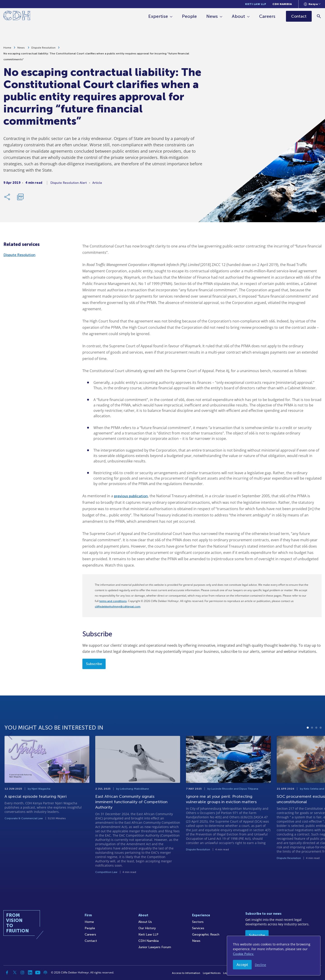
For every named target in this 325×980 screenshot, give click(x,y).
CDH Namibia (282, 4)
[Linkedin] (30, 973)
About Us (145, 922)
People (190, 16)
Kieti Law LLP (256, 4)
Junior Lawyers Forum (155, 947)
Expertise (159, 16)
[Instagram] (22, 973)
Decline (260, 965)
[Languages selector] (312, 4)
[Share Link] (7, 198)
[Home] (17, 16)
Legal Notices (212, 973)
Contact (91, 941)
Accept (242, 965)
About (239, 16)
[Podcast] (45, 973)
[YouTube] (38, 973)
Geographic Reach (206, 934)
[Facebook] (7, 973)
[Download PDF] (20, 198)
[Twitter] (15, 973)
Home (7, 48)
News (212, 16)
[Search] (319, 16)
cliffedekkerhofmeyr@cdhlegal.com (118, 607)
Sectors (198, 922)
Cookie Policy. (243, 954)
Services (198, 928)
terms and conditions (113, 601)
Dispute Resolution (43, 48)
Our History (147, 928)
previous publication (131, 496)
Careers (268, 16)
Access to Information (186, 973)
